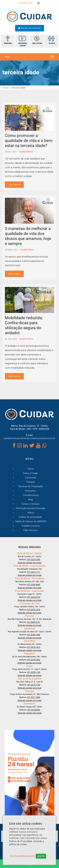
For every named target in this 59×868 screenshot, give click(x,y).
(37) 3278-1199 (34, 672)
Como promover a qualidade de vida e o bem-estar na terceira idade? (29, 141)
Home (5, 88)
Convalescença (31, 495)
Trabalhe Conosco (31, 526)
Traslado (31, 482)
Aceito (41, 856)
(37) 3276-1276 (34, 610)
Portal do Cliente (30, 28)
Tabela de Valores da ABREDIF (30, 521)
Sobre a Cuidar (31, 473)
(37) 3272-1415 (34, 647)
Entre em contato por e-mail (30, 563)
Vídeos (31, 513)
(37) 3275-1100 (34, 685)
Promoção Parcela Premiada (31, 508)
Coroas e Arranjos (30, 504)
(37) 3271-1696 (34, 697)
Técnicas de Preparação (31, 486)
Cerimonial (30, 478)
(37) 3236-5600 (34, 585)
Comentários (26, 152)
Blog (31, 500)
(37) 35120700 (34, 710)
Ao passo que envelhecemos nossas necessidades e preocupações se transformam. (26, 261)
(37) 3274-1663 (34, 660)
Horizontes (30, 491)
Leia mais (14, 185)
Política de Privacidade (22, 856)
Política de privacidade (30, 517)
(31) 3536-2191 (34, 622)
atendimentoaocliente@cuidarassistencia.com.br (30, 438)
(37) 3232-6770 (34, 597)
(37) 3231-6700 (25, 3)
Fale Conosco (30, 530)
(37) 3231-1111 (34, 572)
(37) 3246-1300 (34, 635)
